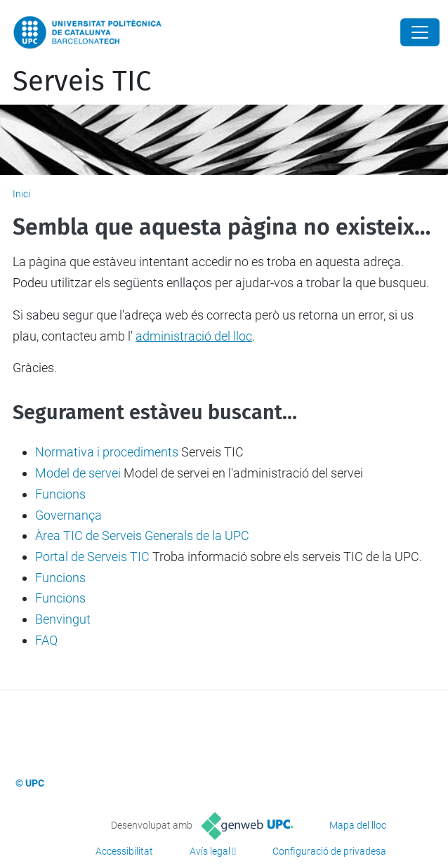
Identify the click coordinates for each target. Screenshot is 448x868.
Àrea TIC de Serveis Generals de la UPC (142, 535)
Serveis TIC (82, 81)
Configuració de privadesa (329, 851)
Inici (21, 194)
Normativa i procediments (107, 452)
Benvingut (63, 619)
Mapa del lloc (358, 825)
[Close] (420, 32)
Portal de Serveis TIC (92, 557)
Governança (68, 515)
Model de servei (78, 473)
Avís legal (210, 851)
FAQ (46, 640)
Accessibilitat (124, 851)
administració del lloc (194, 336)
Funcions (60, 494)
